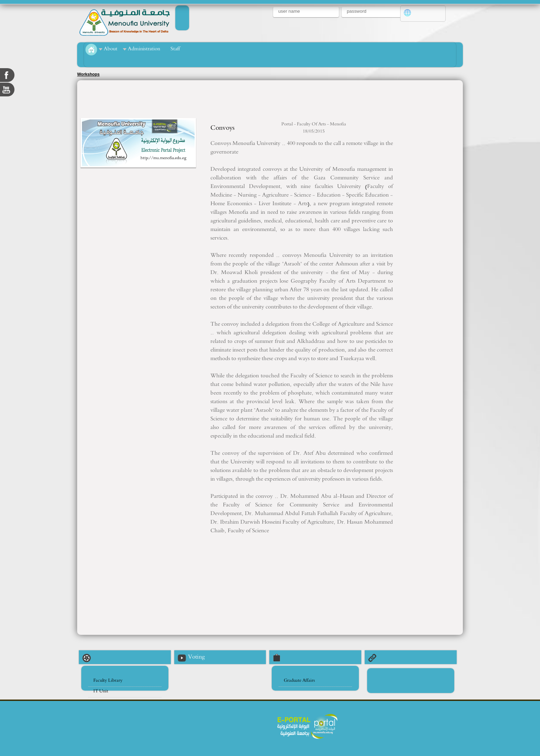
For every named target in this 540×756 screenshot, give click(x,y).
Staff (175, 49)
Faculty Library (108, 680)
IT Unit (101, 691)
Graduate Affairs (299, 680)
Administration (144, 49)
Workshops (88, 74)
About (111, 49)
